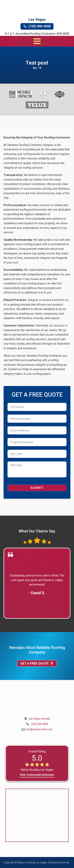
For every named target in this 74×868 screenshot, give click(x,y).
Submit (37, 488)
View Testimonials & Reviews (37, 775)
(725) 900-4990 (39, 724)
